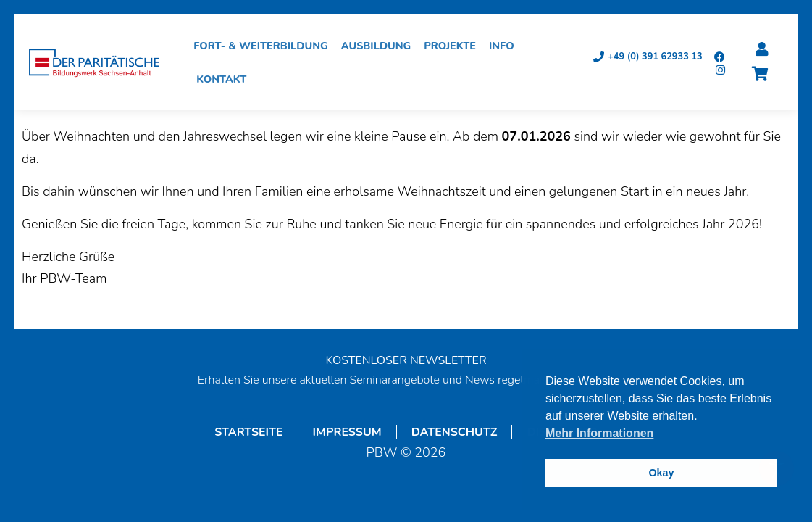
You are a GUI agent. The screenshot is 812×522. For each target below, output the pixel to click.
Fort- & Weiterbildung (264, 46)
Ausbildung (380, 46)
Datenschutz (455, 432)
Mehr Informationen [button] (599, 433)
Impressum (347, 432)
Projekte (453, 46)
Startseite (248, 432)
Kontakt (225, 79)
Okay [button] (661, 473)
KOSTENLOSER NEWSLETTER (406, 360)
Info (505, 46)
